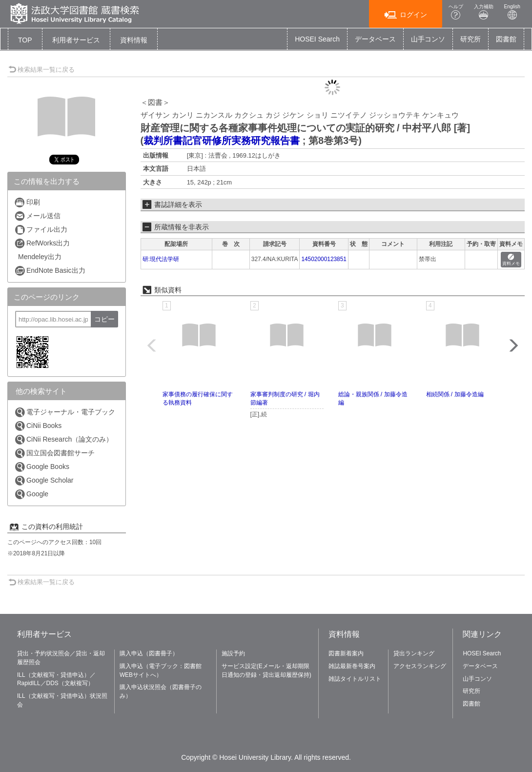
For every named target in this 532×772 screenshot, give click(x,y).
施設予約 (233, 653)
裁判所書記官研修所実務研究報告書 (222, 141)
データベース (375, 39)
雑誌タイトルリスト (355, 679)
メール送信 (37, 216)
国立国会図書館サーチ (54, 453)
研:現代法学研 (161, 259)
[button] (76, 40)
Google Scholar (44, 480)
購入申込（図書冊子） (149, 653)
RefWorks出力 (42, 243)
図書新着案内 (346, 653)
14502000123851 (324, 259)
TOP (25, 40)
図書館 (506, 39)
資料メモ (511, 260)
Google (31, 494)
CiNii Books (38, 426)
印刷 (27, 202)
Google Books (42, 467)
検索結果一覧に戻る (41, 70)
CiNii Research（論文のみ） (63, 439)
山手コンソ (428, 39)
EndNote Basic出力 (50, 271)
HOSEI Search (317, 39)
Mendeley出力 (40, 257)
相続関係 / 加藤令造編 (455, 394)
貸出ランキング (414, 653)
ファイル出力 (41, 230)
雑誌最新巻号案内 (352, 666)
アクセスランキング (420, 666)
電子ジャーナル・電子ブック (65, 412)
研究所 (471, 39)
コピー (104, 319)
